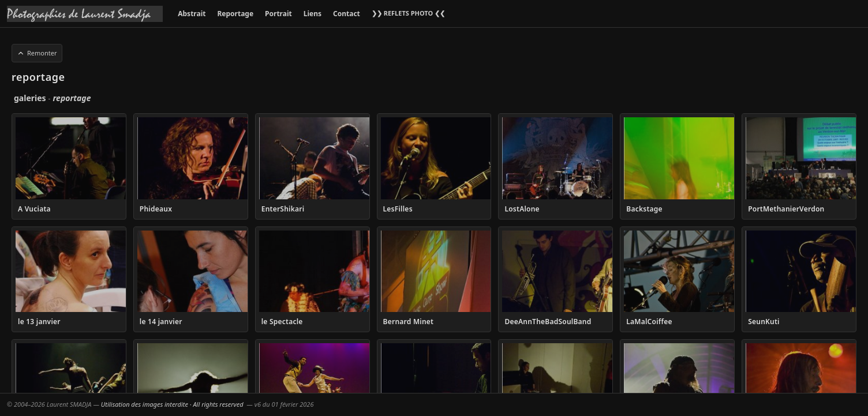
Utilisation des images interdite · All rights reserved (172, 404)
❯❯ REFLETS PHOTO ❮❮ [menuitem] (408, 13)
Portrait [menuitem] (278, 14)
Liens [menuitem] (313, 14)
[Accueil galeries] (85, 14)
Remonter (37, 53)
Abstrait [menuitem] (192, 14)
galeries (30, 98)
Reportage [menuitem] (235, 14)
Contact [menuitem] (347, 14)
